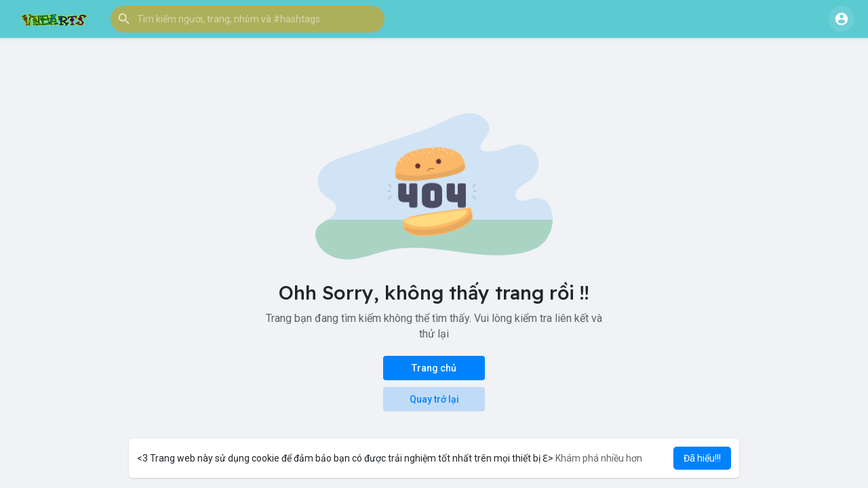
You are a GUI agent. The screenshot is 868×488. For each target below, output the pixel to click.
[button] (248, 19)
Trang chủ (434, 368)
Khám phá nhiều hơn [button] (599, 458)
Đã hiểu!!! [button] (702, 458)
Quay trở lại (434, 399)
